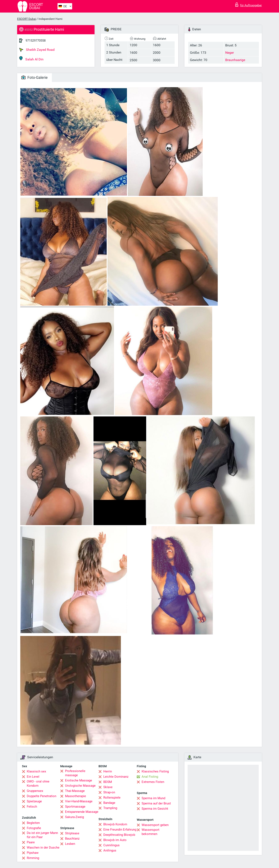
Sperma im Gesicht (155, 809)
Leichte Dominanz (116, 777)
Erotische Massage (79, 780)
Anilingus (110, 850)
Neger (230, 53)
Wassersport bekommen (150, 832)
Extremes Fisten (153, 782)
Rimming (33, 858)
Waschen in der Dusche (43, 848)
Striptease (72, 833)
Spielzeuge (34, 801)
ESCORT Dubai (27, 19)
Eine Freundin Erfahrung (120, 830)
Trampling (110, 808)
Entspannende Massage (82, 812)
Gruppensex (35, 791)
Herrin (108, 771)
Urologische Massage (80, 786)
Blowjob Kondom (115, 824)
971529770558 (36, 41)
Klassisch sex (36, 771)
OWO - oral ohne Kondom (38, 784)
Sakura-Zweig (74, 817)
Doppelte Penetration (42, 796)
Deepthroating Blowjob (119, 835)
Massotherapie (76, 796)
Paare (31, 842)
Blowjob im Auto (115, 840)
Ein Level (33, 777)
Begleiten (33, 823)
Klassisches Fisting (155, 771)
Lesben (70, 844)
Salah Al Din (31, 59)
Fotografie (34, 828)
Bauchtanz (72, 839)
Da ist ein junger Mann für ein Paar (42, 835)
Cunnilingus (111, 845)
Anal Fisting (150, 777)
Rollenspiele (112, 798)
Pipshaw (33, 853)
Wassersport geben (155, 825)
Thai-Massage (75, 791)
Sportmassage (75, 807)
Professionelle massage (75, 773)
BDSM (108, 782)
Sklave (108, 787)
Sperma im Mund (153, 798)
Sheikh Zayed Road (37, 50)
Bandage (109, 803)
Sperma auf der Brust (156, 803)
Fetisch (32, 807)
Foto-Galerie (35, 77)
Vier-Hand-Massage (79, 801)
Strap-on (109, 792)
